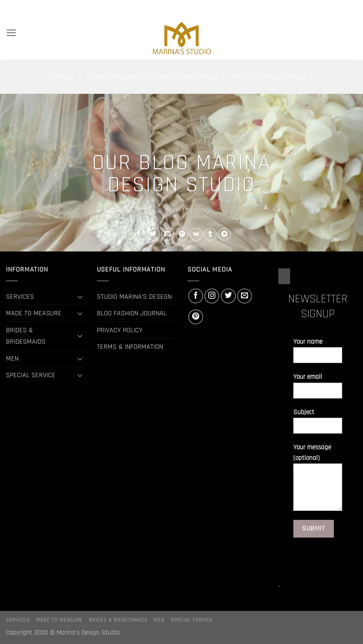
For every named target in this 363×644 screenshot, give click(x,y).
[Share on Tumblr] (210, 234)
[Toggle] (80, 297)
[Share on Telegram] (225, 234)
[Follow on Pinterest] (353, 8)
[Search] (9, 8)
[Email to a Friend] (168, 234)
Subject (318, 424)
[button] (292, 8)
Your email (318, 389)
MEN (244, 77)
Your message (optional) (318, 480)
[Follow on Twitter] (335, 8)
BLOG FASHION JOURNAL (132, 313)
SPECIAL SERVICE (288, 77)
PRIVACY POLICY (120, 330)
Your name (318, 354)
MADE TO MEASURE (119, 77)
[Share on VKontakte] (196, 234)
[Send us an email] (344, 8)
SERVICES (66, 77)
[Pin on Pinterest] (182, 234)
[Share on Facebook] (139, 234)
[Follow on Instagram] (326, 8)
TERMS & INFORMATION (130, 347)
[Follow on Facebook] (318, 8)
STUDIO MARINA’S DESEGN (134, 297)
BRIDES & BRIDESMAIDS (191, 77)
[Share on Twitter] (153, 234)
